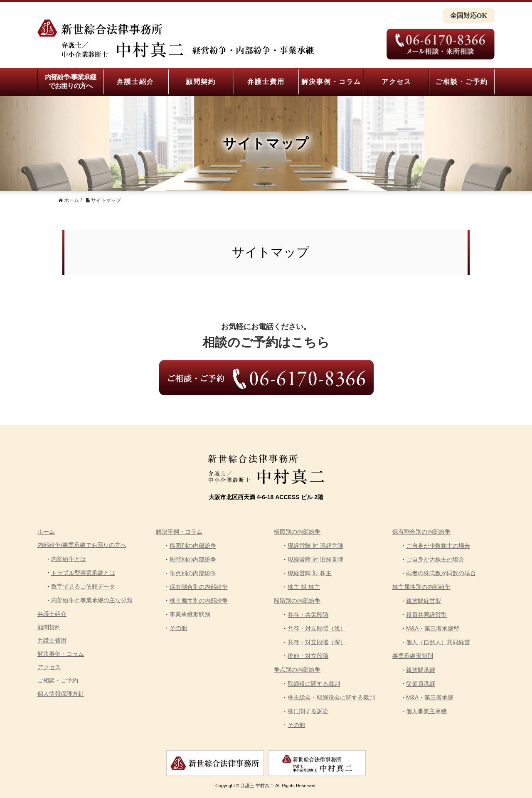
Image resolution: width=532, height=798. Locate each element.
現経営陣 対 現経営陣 (315, 546)
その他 (178, 628)
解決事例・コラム (331, 82)
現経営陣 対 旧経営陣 (315, 559)
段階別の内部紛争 (193, 559)
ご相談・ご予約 (462, 82)
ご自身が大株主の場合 (435, 559)
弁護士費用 (266, 82)
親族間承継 (421, 670)
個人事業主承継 (426, 711)
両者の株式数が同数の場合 (441, 573)
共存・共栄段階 (308, 615)
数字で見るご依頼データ (83, 586)
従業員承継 (421, 684)
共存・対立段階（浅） (317, 628)
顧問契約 (201, 82)
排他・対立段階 (308, 656)
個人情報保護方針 (61, 694)
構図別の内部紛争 (193, 546)
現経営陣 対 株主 (310, 573)
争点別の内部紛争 (193, 573)
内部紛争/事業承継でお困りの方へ (70, 81)
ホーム (46, 532)
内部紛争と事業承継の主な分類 (92, 600)
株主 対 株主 (304, 587)
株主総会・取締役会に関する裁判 (331, 697)
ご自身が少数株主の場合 (438, 546)
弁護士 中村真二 (257, 786)
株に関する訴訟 (308, 711)
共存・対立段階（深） (317, 642)
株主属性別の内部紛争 (199, 601)
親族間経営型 (424, 601)
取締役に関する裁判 (314, 684)
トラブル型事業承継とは (83, 573)
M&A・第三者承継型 (433, 628)
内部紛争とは (69, 559)
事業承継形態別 (190, 614)
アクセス (397, 82)
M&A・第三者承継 (430, 697)
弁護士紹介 (135, 82)
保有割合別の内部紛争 (199, 587)
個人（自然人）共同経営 (438, 642)
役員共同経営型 (426, 615)
